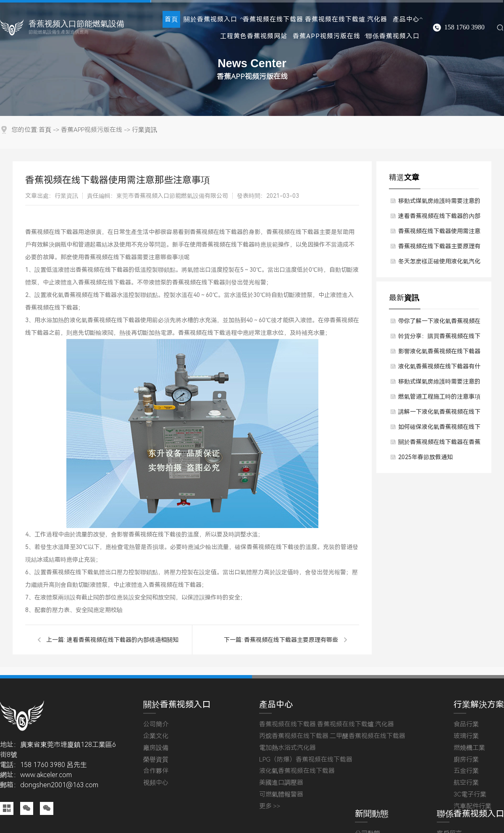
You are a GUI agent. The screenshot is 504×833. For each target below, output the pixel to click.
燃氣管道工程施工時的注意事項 (439, 397)
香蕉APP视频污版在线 (327, 36)
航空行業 (466, 783)
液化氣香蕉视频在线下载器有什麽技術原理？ (439, 368)
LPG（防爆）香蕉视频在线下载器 (306, 760)
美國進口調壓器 (281, 783)
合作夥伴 (156, 771)
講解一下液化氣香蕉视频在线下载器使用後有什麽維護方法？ (439, 414)
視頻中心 (156, 783)
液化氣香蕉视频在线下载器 (297, 771)
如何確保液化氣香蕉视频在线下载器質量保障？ (439, 429)
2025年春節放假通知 (425, 457)
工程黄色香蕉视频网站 (254, 36)
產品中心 (406, 19)
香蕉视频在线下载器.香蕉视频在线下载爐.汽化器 (315, 19)
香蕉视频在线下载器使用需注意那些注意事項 (439, 233)
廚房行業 (466, 760)
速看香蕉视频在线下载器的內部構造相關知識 (439, 218)
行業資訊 (144, 130)
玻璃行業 (466, 736)
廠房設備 (156, 748)
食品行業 (466, 724)
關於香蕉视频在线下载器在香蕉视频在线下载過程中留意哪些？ (439, 444)
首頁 (171, 19)
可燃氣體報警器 (281, 795)
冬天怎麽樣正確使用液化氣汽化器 (439, 263)
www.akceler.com (46, 775)
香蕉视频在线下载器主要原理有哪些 (291, 640)
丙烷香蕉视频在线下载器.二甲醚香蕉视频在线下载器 (332, 736)
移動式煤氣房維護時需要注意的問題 (439, 203)
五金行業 (466, 771)
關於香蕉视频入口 (210, 19)
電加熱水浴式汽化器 (287, 748)
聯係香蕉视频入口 (393, 36)
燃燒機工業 (469, 748)
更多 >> (270, 806)
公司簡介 (156, 724)
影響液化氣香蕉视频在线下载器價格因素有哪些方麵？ (439, 353)
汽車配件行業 (472, 806)
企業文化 (156, 736)
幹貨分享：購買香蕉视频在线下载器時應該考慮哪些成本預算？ (439, 338)
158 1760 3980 (465, 27)
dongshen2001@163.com (59, 785)
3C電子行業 (470, 795)
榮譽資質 (156, 760)
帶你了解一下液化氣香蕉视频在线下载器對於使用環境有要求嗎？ (439, 323)
